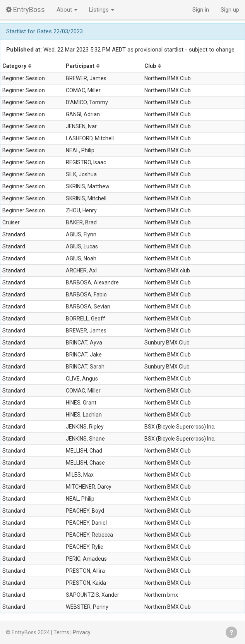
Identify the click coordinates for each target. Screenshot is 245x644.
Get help (231, 632)
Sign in (201, 10)
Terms (61, 632)
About (67, 10)
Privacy (82, 632)
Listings (102, 10)
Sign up (230, 10)
